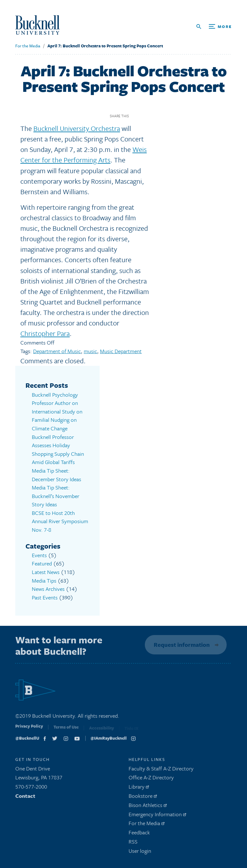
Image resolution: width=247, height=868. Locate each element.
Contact (25, 797)
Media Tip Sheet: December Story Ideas (56, 475)
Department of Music (57, 351)
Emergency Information (157, 815)
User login (140, 852)
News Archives (48, 588)
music (90, 351)
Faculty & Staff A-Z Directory (161, 769)
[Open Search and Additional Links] (214, 27)
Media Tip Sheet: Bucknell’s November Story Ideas (56, 496)
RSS (133, 842)
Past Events (45, 597)
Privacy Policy (29, 728)
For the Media (28, 46)
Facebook (136, 116)
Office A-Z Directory (151, 779)
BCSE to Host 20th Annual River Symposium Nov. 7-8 (60, 521)
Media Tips (44, 580)
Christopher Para (45, 333)
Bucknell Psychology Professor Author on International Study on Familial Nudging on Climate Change (57, 411)
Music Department (121, 351)
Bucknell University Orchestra (77, 128)
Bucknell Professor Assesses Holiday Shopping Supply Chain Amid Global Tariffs (58, 449)
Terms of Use (66, 729)
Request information (181, 644)
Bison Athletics (148, 806)
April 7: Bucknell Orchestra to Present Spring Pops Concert (105, 46)
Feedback (139, 833)
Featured (42, 563)
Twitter (147, 116)
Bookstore (143, 797)
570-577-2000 (31, 787)
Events (39, 554)
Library (139, 787)
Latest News (46, 571)
